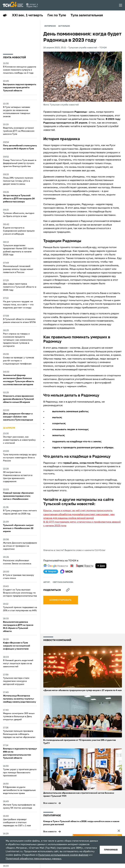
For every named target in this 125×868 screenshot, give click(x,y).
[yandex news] (82, 573)
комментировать (61, 608)
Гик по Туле (58, 15)
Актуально (65, 26)
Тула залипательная (90, 15)
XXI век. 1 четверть (28, 15)
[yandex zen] (101, 573)
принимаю (110, 847)
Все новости (50, 807)
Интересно (50, 26)
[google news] (56, 573)
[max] (67, 579)
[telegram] (51, 579)
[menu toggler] (121, 5)
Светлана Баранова (63, 590)
